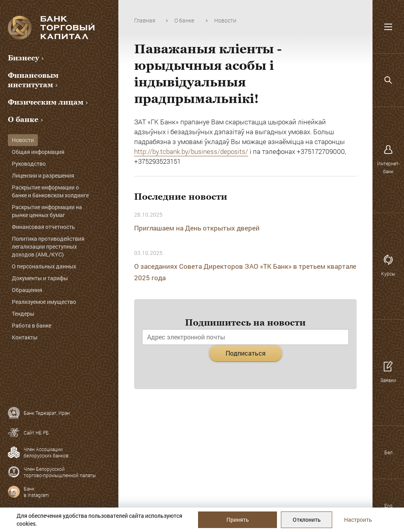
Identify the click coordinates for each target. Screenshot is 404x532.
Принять (238, 520)
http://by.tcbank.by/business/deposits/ (191, 151)
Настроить (358, 520)
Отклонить (307, 520)
